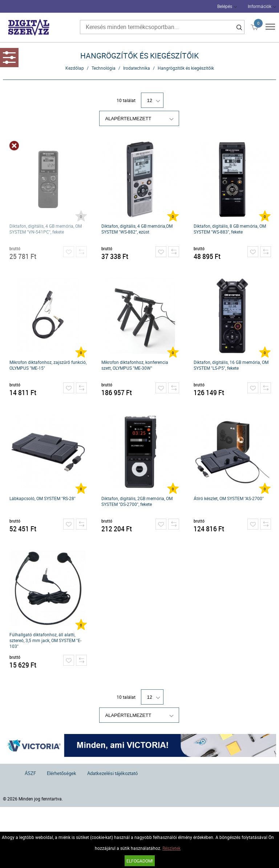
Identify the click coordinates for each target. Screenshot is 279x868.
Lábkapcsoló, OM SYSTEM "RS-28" (43, 498)
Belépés (225, 6)
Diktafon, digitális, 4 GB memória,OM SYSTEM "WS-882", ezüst (137, 229)
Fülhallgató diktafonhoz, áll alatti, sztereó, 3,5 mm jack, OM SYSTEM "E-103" (45, 640)
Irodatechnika (137, 68)
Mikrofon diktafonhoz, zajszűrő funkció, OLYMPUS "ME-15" (48, 365)
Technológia (104, 68)
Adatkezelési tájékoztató (112, 773)
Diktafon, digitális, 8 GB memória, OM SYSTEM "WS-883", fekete (230, 229)
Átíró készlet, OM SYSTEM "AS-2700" (229, 498)
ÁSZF (30, 773)
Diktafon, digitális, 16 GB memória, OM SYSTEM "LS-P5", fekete (231, 365)
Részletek (171, 848)
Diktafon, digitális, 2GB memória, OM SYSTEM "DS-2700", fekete (137, 501)
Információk (260, 6)
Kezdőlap (75, 68)
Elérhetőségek (62, 773)
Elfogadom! (140, 861)
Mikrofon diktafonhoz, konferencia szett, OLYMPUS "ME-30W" (135, 365)
